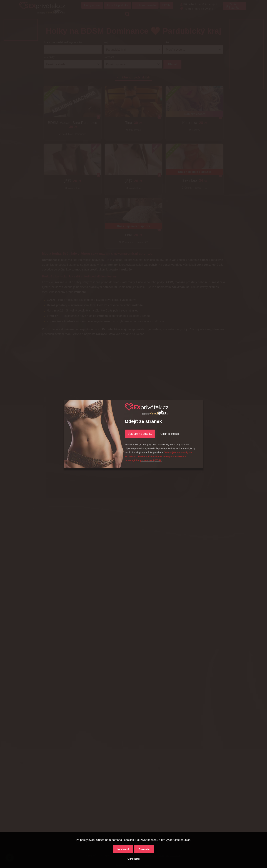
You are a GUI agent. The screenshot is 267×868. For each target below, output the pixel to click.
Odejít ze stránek (170, 434)
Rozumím (144, 849)
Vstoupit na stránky (140, 434)
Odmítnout (133, 859)
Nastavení (123, 849)
